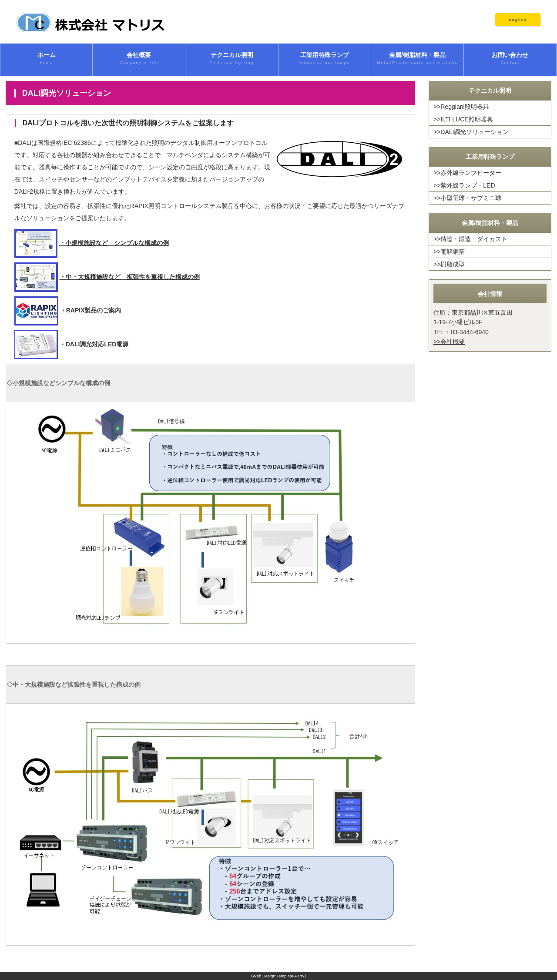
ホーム (46, 59)
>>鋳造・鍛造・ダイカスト (470, 239)
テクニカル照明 (232, 59)
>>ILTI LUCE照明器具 (463, 119)
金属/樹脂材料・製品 (417, 59)
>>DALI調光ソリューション (471, 132)
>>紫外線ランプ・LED (464, 185)
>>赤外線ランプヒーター (467, 173)
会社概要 (139, 59)
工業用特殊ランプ (325, 59)
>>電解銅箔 (449, 252)
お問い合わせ (510, 59)
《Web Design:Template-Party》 (278, 976)
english (518, 20)
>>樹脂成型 (449, 264)
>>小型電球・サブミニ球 (467, 198)
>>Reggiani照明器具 (461, 107)
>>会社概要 (449, 342)
